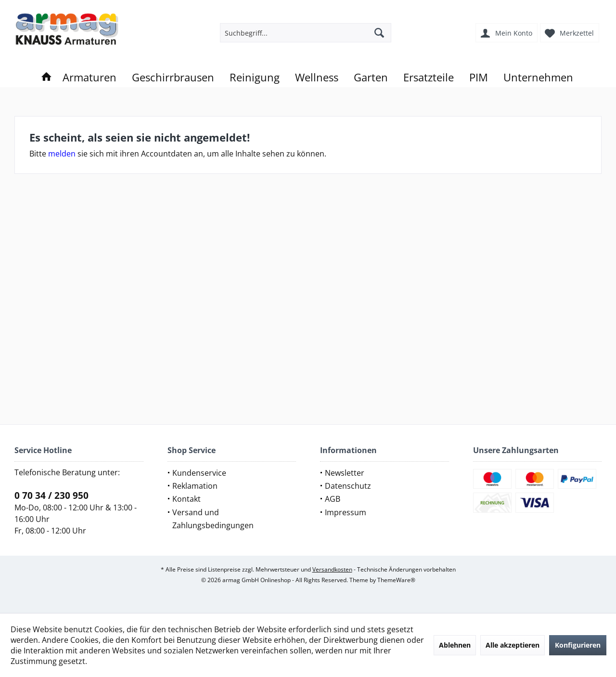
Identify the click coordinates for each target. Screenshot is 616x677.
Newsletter (345, 473)
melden (62, 154)
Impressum (346, 512)
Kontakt (186, 499)
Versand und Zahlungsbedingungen (213, 519)
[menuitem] (571, 33)
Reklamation (195, 486)
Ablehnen (455, 645)
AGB (333, 499)
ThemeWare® (396, 580)
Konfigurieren (578, 645)
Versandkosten (332, 569)
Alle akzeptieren (513, 645)
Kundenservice (199, 473)
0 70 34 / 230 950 (51, 495)
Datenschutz (348, 486)
